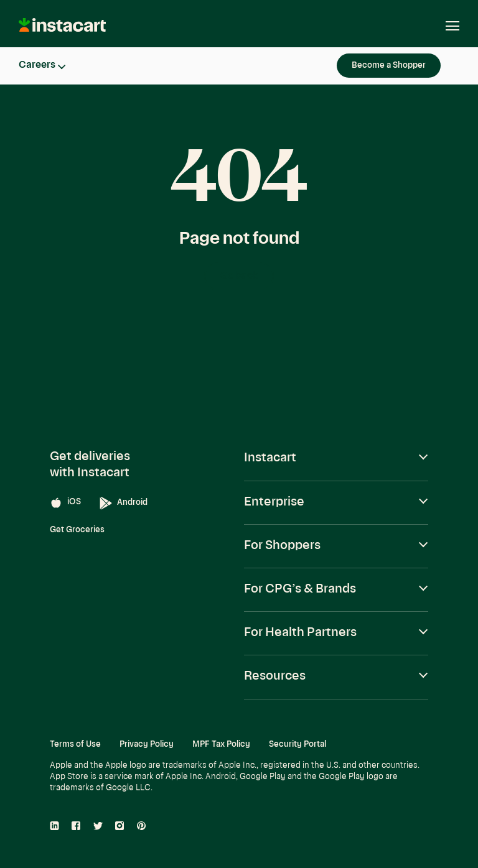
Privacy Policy (147, 745)
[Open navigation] (446, 26)
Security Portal (298, 745)
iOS (65, 503)
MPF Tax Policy (221, 745)
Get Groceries (77, 530)
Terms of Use (75, 745)
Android (124, 503)
